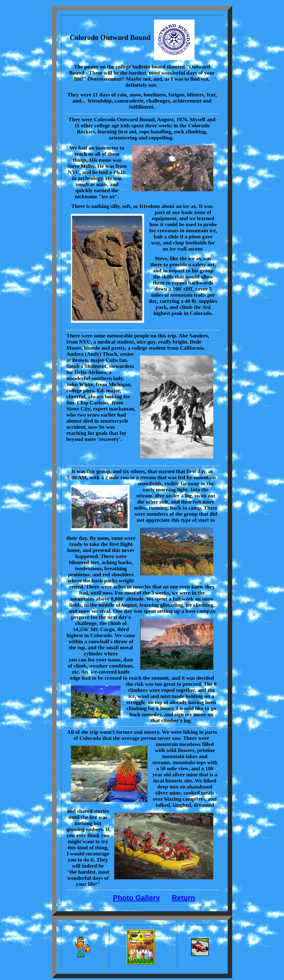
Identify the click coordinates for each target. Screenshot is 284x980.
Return (183, 898)
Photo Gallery (136, 898)
